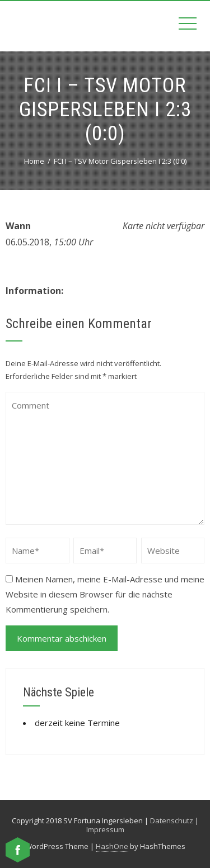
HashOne (112, 846)
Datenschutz (172, 820)
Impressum (105, 829)
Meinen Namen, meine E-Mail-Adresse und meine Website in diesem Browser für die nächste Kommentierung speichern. (105, 594)
